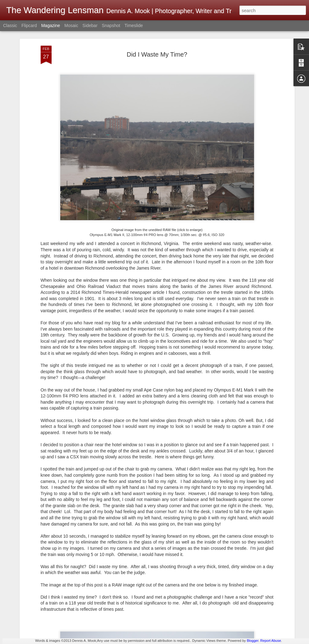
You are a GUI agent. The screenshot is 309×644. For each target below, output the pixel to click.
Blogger (253, 641)
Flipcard (29, 25)
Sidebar (90, 25)
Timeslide (134, 25)
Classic (10, 25)
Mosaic (71, 25)
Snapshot (111, 25)
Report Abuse (271, 641)
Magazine (51, 25)
